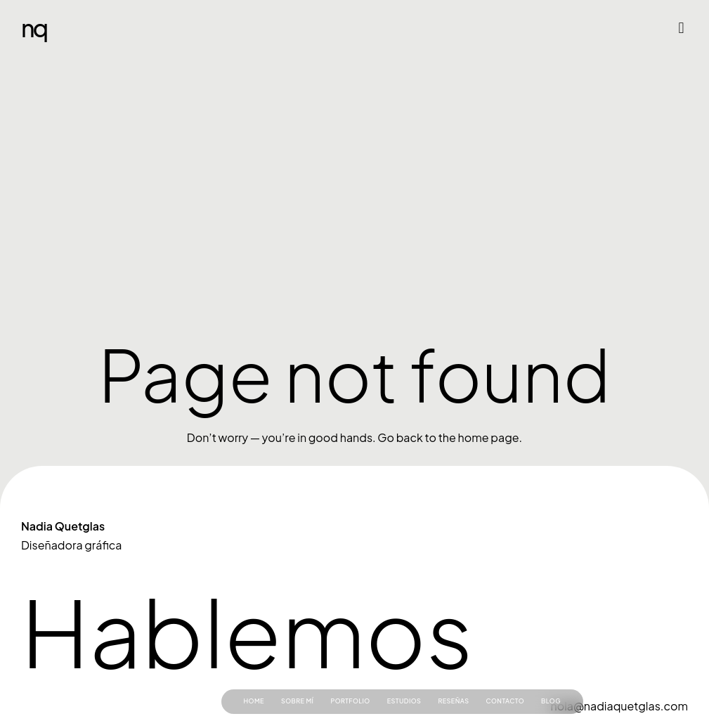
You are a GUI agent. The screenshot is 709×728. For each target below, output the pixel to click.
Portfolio (350, 701)
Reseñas (453, 701)
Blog (551, 701)
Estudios (404, 701)
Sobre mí (297, 701)
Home (254, 701)
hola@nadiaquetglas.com (619, 706)
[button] (681, 28)
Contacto (506, 701)
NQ (34, 28)
